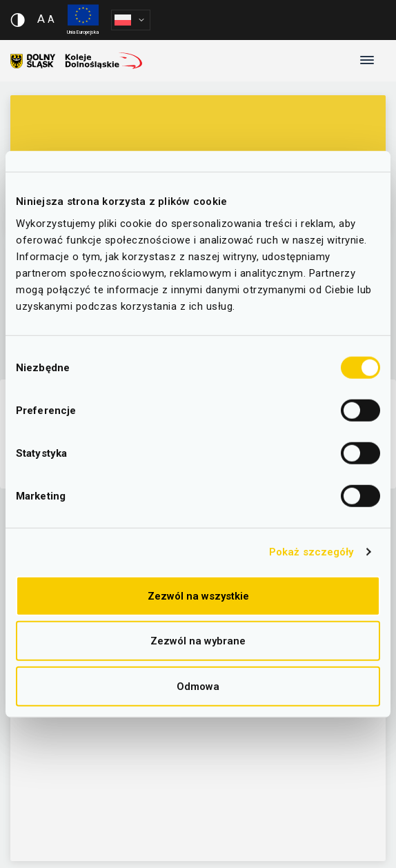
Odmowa (198, 686)
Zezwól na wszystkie (198, 595)
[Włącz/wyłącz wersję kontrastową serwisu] (18, 20)
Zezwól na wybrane (198, 641)
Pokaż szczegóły (311, 552)
